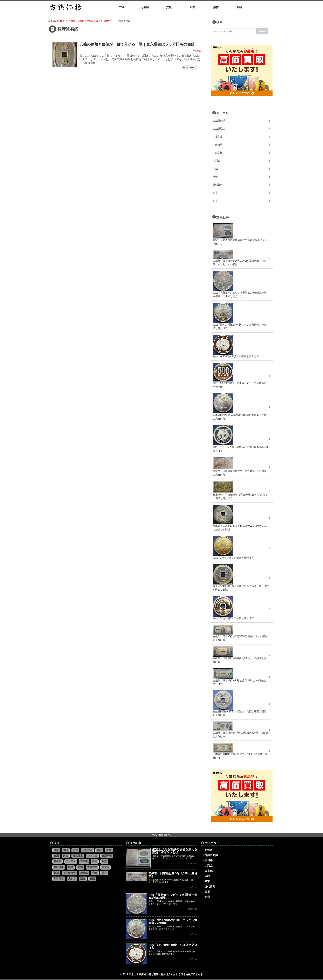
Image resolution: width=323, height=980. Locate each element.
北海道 (219, 137)
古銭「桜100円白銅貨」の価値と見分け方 (173, 946)
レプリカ (92, 856)
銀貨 (215, 193)
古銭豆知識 (219, 121)
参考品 (57, 861)
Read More (190, 68)
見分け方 (87, 850)
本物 (109, 850)
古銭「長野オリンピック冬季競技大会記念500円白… (173, 896)
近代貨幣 (218, 185)
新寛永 (84, 873)
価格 (56, 850)
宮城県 (219, 145)
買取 (99, 850)
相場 (56, 873)
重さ (104, 873)
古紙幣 (84, 861)
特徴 (80, 867)
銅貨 (215, 201)
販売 (83, 879)
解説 (66, 856)
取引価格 (59, 879)
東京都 (219, 153)
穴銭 (198, 50)
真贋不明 (107, 856)
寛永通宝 (78, 856)
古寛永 (105, 867)
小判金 (217, 161)
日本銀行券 (69, 873)
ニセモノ (71, 861)
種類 (92, 879)
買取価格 (59, 867)
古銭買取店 (219, 129)
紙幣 (215, 177)
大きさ (72, 879)
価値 (66, 850)
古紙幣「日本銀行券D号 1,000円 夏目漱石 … (173, 875)
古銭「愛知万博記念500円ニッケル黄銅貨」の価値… (173, 921)
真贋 (56, 856)
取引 (95, 861)
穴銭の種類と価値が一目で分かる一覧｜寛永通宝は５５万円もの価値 (137, 44)
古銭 (75, 850)
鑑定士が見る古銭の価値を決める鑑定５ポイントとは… (175, 851)
